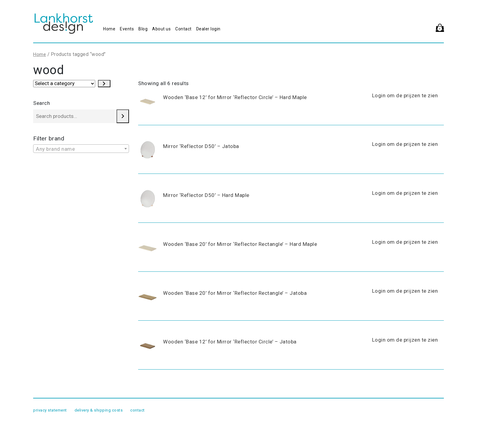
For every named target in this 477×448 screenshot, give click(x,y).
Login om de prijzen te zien (405, 95)
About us (161, 29)
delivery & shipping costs (99, 410)
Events (127, 29)
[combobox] (81, 149)
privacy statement (50, 410)
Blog (143, 29)
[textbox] (81, 149)
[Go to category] (104, 84)
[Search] (123, 116)
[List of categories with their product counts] (64, 84)
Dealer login (208, 29)
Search (42, 103)
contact (138, 410)
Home (109, 29)
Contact (183, 29)
